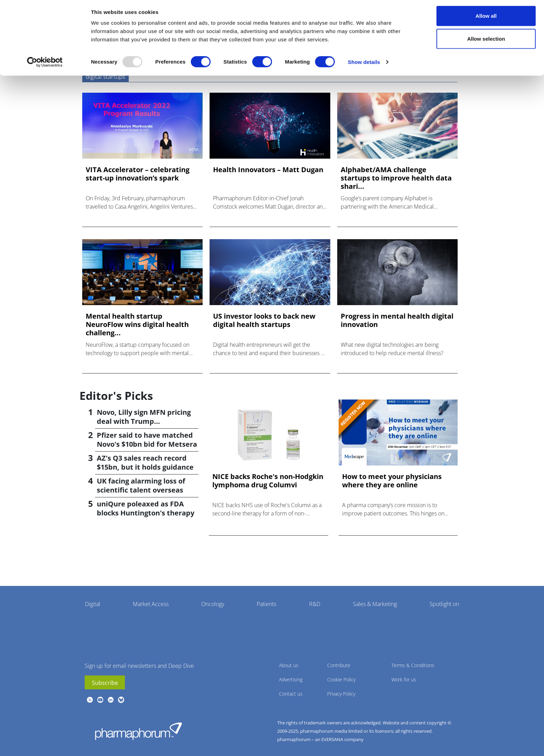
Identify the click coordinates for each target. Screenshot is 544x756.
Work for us (404, 679)
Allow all (486, 18)
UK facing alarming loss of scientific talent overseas (141, 485)
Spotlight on (444, 604)
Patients (266, 604)
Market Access (151, 604)
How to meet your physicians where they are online (392, 481)
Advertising (291, 679)
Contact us (291, 694)
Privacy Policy (341, 694)
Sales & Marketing (375, 604)
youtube (100, 700)
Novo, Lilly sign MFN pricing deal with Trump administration (144, 421)
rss (90, 700)
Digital (93, 604)
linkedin (111, 700)
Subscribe (105, 683)
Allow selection (486, 41)
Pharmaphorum (138, 731)
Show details (364, 64)
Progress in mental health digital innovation (397, 320)
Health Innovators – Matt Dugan (268, 170)
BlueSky (121, 700)
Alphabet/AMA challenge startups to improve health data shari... (396, 178)
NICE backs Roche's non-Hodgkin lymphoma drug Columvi (268, 481)
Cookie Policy (341, 679)
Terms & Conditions (413, 665)
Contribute (339, 665)
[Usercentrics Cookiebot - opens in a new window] (45, 65)
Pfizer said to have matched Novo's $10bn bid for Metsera (147, 440)
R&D (315, 604)
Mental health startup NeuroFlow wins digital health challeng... (137, 325)
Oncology (213, 604)
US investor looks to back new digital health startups (264, 320)
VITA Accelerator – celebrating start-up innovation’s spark (138, 174)
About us (289, 665)
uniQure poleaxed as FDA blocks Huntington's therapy (146, 508)
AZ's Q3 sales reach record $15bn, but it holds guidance (145, 463)
